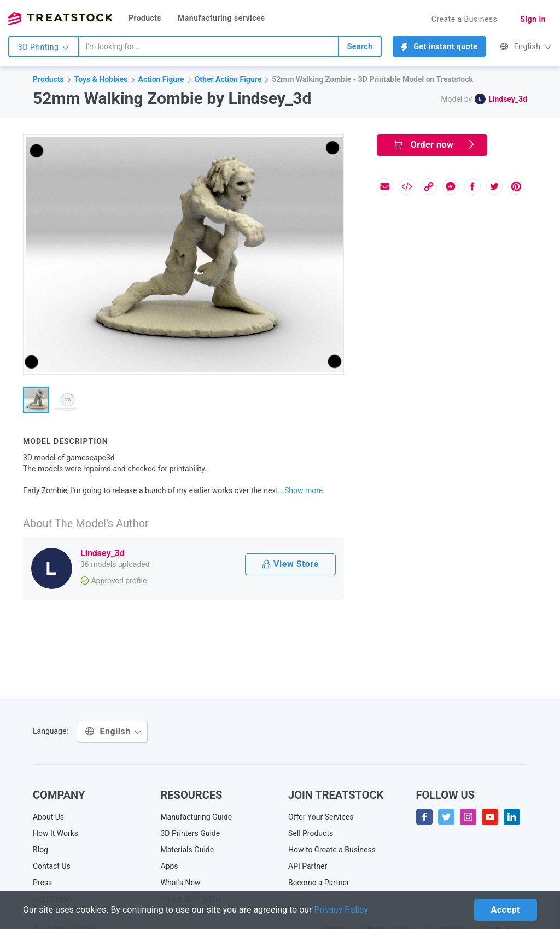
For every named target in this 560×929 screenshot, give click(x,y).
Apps (170, 866)
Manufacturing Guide (197, 817)
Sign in (533, 19)
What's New (181, 883)
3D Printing (44, 47)
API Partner (308, 866)
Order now (435, 145)
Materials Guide (188, 850)
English (526, 46)
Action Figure (161, 79)
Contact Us (52, 866)
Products (145, 18)
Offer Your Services (321, 817)
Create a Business (465, 19)
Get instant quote (439, 47)
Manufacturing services (221, 18)
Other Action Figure (228, 79)
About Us (48, 817)
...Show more (301, 490)
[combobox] (209, 46)
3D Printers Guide (191, 833)
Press (42, 883)
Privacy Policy (342, 910)
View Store (290, 564)
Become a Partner (319, 883)
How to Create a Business (332, 850)
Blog (40, 850)
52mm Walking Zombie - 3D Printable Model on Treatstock (372, 79)
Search (360, 46)
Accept (506, 910)
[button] (334, 144)
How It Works (56, 833)
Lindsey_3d (508, 99)
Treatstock (60, 19)
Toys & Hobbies (101, 79)
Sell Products (311, 833)
